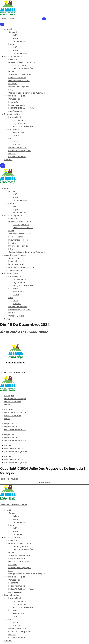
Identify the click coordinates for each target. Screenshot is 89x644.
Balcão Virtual (15, 117)
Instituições (14, 129)
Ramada (13, 44)
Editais (11, 72)
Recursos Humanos (17, 78)
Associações (18, 132)
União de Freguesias (14, 56)
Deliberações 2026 (21, 66)
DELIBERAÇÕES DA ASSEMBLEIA (21, 108)
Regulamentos (19, 123)
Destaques (9, 396)
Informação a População (20, 87)
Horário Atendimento (18, 148)
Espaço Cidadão (12, 114)
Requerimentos (19, 120)
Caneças (13, 32)
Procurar (4, 18)
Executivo (13, 59)
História (16, 35)
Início (2, 372)
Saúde (15, 142)
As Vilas (8, 29)
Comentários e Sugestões (20, 151)
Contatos (8, 160)
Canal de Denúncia (17, 157)
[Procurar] (44, 19)
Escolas (16, 135)
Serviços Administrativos (23, 126)
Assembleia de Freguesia (16, 96)
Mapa (15, 38)
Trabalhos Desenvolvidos (20, 75)
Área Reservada (15, 111)
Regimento (13, 102)
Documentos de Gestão (19, 81)
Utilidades (17, 145)
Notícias (12, 154)
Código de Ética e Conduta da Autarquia (27, 93)
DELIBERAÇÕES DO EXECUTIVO (22, 63)
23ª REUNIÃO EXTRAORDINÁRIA (24, 332)
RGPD (11, 90)
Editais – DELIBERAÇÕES (23, 69)
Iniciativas (13, 84)
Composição (14, 99)
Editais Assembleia (17, 105)
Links (11, 138)
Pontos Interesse (20, 41)
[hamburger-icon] (2, 24)
